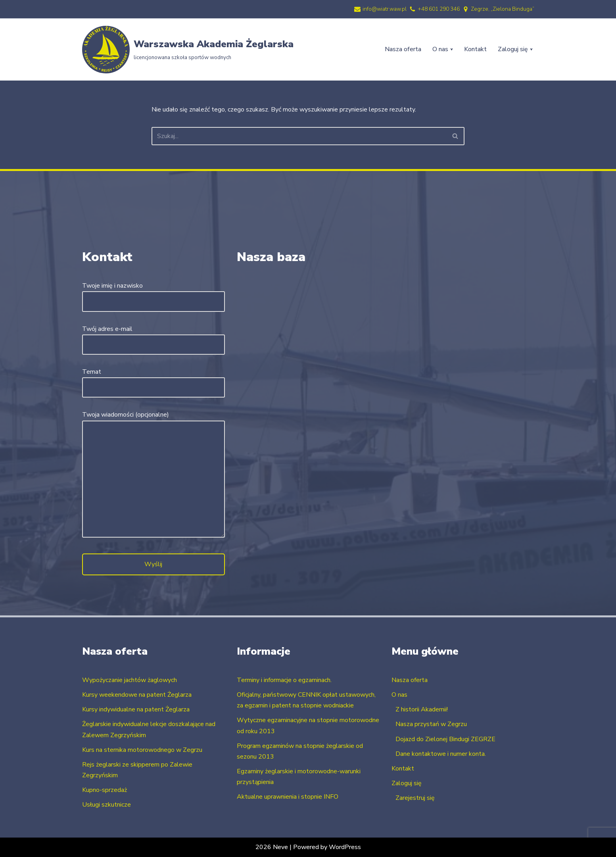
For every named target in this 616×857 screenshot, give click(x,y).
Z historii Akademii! (422, 709)
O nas (399, 695)
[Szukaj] (299, 136)
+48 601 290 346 (439, 9)
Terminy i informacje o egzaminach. (284, 680)
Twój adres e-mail (154, 337)
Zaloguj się (407, 783)
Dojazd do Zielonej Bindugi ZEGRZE (445, 739)
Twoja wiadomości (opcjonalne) (154, 475)
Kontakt (475, 49)
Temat (154, 380)
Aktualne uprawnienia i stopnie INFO (288, 797)
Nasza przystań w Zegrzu (431, 724)
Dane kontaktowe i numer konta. (441, 754)
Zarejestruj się (415, 798)
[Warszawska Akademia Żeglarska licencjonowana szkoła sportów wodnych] (188, 50)
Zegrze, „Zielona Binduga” (503, 9)
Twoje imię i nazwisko (154, 293)
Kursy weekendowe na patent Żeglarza (137, 695)
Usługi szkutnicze (107, 805)
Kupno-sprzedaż (105, 790)
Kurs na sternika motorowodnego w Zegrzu (142, 750)
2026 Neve (271, 847)
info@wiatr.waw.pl (385, 9)
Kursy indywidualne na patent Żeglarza (136, 709)
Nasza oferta (403, 49)
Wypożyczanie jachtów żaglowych (130, 680)
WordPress (345, 847)
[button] (452, 49)
